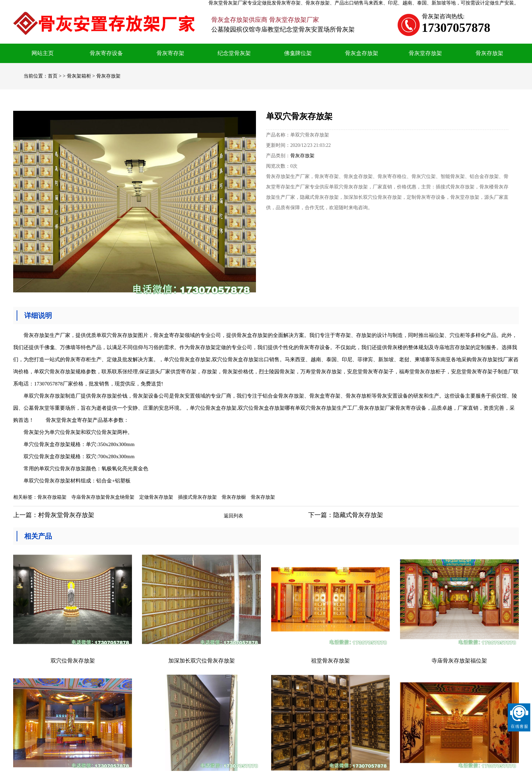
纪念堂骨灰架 (234, 53)
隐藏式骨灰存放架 (358, 515)
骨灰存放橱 (234, 497)
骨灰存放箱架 (52, 497)
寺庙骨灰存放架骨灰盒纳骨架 (103, 497)
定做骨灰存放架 (156, 497)
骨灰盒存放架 (362, 53)
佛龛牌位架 (298, 53)
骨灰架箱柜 (79, 76)
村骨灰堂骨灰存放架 (66, 515)
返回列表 (233, 516)
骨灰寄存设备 (106, 53)
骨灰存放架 (489, 53)
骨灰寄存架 (170, 53)
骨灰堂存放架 (425, 53)
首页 (53, 76)
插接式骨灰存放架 (197, 497)
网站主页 (43, 53)
